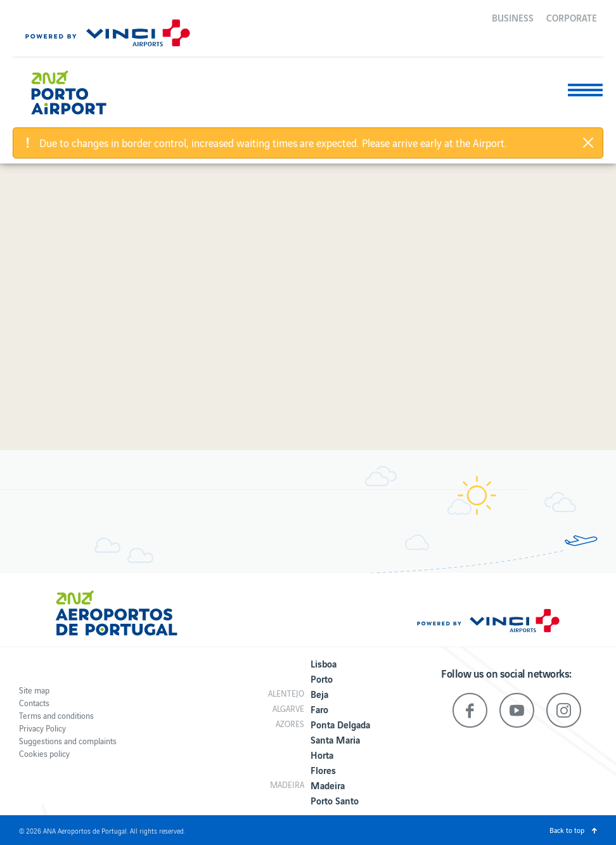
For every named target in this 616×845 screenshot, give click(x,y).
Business (513, 17)
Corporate (572, 17)
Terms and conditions (56, 715)
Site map (34, 690)
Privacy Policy (42, 728)
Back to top (567, 830)
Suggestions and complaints (68, 741)
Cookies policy (44, 753)
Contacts (34, 703)
